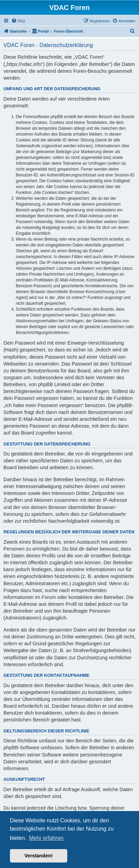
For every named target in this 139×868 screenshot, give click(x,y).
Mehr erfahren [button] (46, 838)
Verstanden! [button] (38, 856)
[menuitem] (18, 21)
